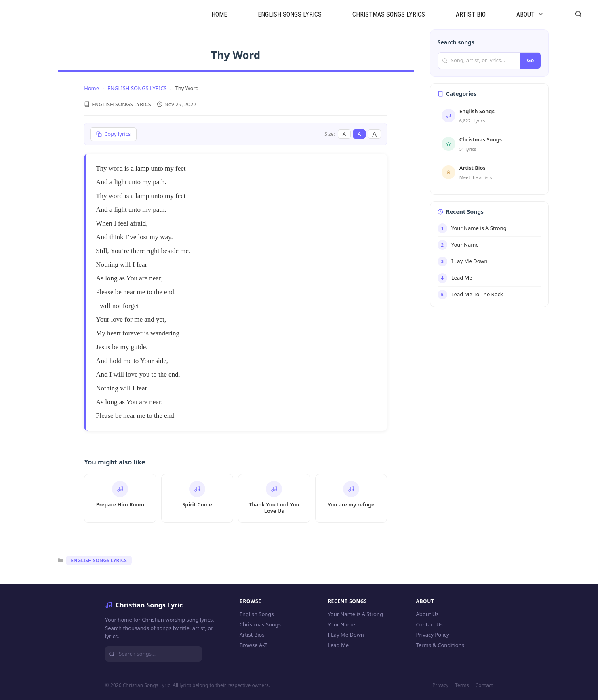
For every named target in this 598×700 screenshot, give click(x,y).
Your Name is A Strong (355, 614)
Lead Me (338, 645)
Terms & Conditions (440, 645)
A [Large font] (374, 134)
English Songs (257, 614)
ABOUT (538, 15)
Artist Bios (252, 635)
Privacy (440, 685)
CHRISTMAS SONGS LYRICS (389, 14)
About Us (427, 614)
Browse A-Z (253, 645)
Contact (484, 685)
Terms (462, 685)
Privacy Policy (433, 635)
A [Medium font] (359, 134)
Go (530, 60)
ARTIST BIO (471, 14)
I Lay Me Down (346, 635)
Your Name (341, 624)
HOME (219, 14)
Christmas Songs (260, 624)
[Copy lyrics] (113, 134)
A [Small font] (344, 134)
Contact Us (430, 624)
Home (92, 88)
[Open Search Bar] (578, 15)
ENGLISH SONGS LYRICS (290, 14)
